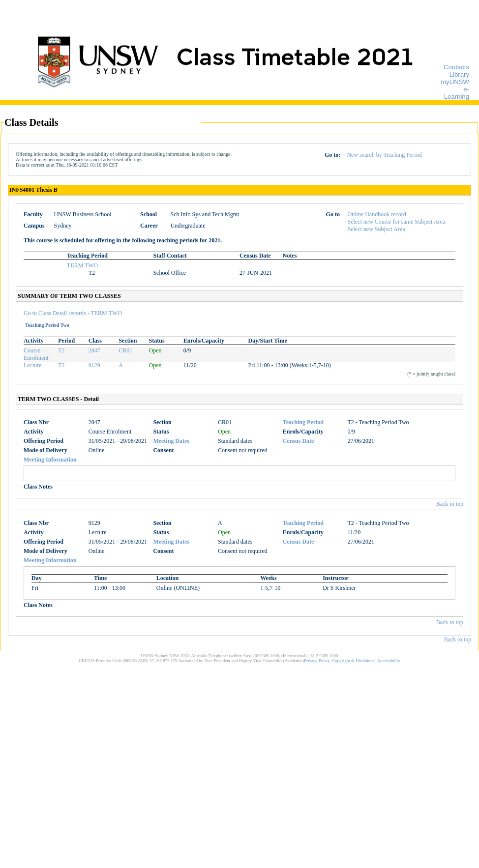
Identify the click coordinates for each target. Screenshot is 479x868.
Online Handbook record (377, 214)
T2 (61, 350)
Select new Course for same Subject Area (397, 222)
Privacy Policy (317, 661)
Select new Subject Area (376, 229)
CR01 (125, 350)
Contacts (456, 67)
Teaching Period (303, 422)
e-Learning (457, 93)
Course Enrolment (36, 354)
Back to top (450, 504)
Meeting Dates (171, 441)
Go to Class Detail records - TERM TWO (73, 313)
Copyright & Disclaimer (354, 661)
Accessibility (389, 661)
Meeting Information (50, 460)
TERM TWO (82, 265)
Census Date (299, 441)
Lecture (33, 365)
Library (459, 74)
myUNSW (455, 82)
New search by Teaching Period (384, 155)
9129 (94, 365)
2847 (94, 350)
